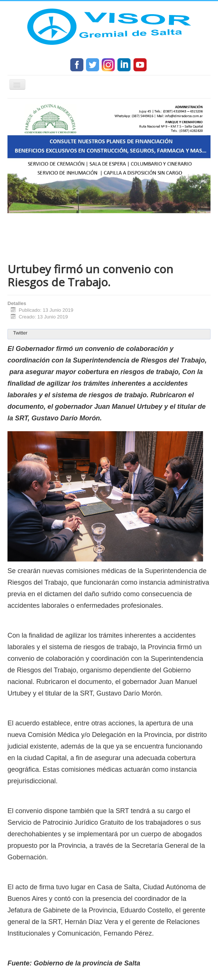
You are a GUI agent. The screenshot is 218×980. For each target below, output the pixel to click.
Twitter (20, 333)
